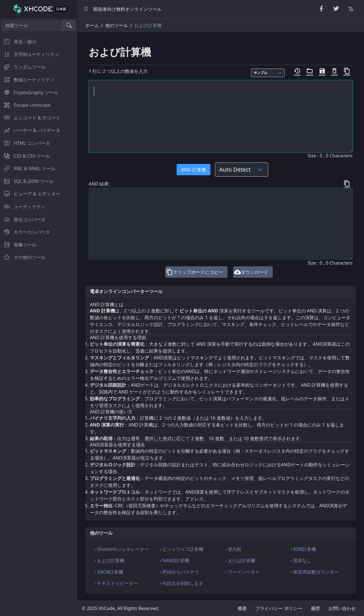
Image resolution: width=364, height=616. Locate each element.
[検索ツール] (32, 25)
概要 (242, 608)
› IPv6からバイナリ (179, 572)
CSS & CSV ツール (25, 156)
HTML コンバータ (25, 143)
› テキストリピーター (116, 583)
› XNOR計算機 (109, 572)
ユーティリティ (23, 207)
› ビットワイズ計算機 (182, 549)
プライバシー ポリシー (279, 608)
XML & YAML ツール (28, 168)
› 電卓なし (301, 561)
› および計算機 (109, 561)
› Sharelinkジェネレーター (122, 549)
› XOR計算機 (303, 549)
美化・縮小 (18, 42)
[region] (39, 317)
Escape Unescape (25, 105)
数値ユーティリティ (27, 80)
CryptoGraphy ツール (29, 92)
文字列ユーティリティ (30, 54)
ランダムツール (23, 67)
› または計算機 (240, 561)
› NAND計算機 (174, 561)
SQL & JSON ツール (27, 181)
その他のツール (23, 257)
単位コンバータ (23, 219)
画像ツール (18, 245)
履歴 (315, 608)
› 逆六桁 (233, 549)
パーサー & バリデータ (30, 130)
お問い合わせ (342, 608)
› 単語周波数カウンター (315, 572)
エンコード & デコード (30, 118)
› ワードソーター (242, 572)
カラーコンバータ (25, 232)
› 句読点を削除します (182, 583)
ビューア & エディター (30, 194)
